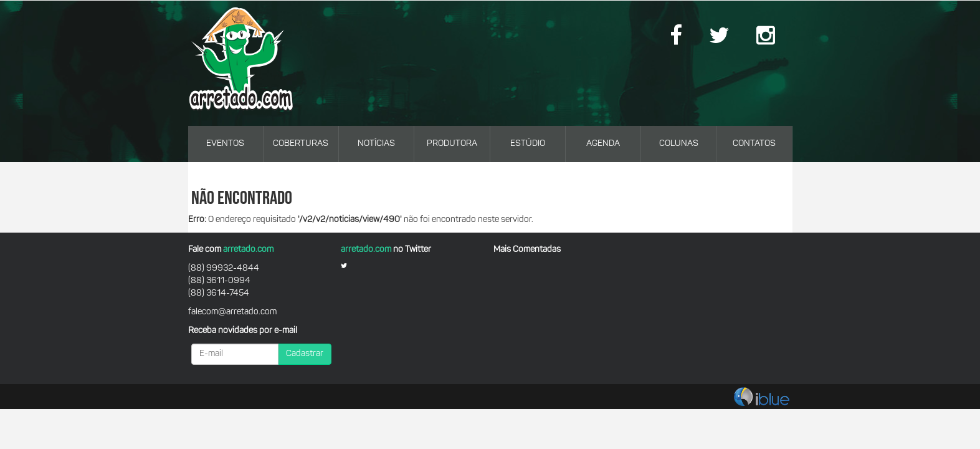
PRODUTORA (452, 144)
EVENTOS (225, 144)
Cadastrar (305, 354)
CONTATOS (754, 144)
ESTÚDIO (528, 144)
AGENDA (603, 144)
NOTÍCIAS (376, 144)
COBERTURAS (301, 144)
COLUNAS (679, 144)
